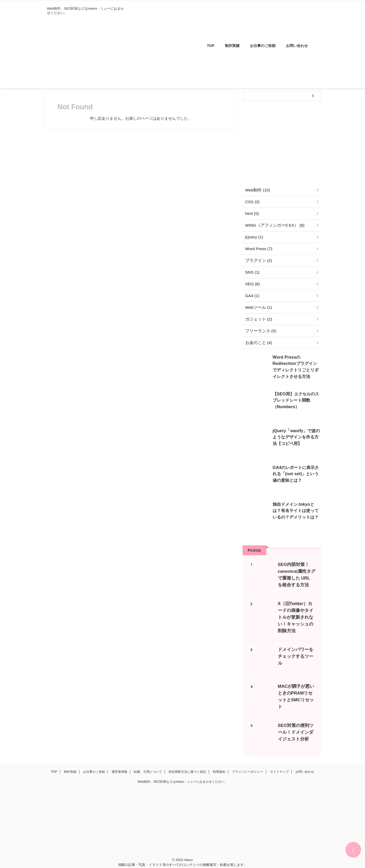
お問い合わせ (297, 46)
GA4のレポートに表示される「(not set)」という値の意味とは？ (297, 473)
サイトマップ (279, 763)
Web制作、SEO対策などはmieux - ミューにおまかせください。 (182, 773)
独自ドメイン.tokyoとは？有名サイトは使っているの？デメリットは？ (296, 510)
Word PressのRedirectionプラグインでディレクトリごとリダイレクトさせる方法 (296, 363)
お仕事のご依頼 (263, 46)
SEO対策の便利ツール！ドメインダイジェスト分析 (296, 723)
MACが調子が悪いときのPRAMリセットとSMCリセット (296, 686)
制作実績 (232, 46)
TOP (211, 46)
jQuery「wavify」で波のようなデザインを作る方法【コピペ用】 (296, 436)
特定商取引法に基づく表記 (187, 763)
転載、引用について (148, 763)
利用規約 (219, 763)
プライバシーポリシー (248, 763)
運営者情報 (119, 763)
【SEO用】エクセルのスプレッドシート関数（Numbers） (297, 399)
